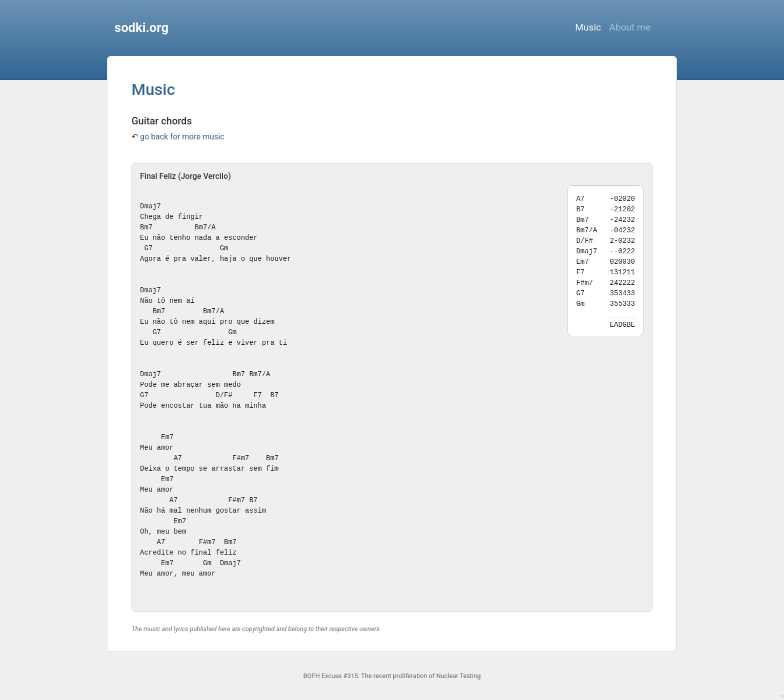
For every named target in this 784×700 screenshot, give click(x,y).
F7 (258, 395)
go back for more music (182, 137)
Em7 (167, 437)
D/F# (224, 395)
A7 (178, 458)
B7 (274, 395)
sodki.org (141, 27)
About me (630, 27)
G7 (148, 248)
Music (588, 27)
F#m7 (241, 458)
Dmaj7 (150, 206)
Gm (224, 248)
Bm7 (146, 227)
